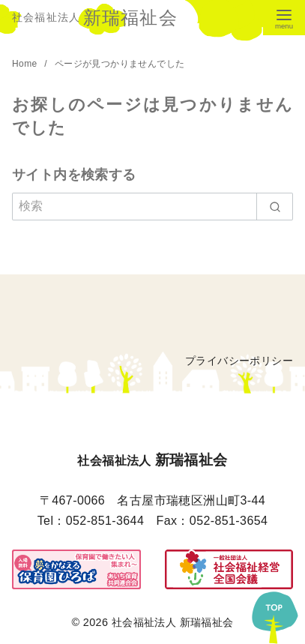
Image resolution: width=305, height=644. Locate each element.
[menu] (284, 18)
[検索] (152, 206)
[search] (275, 206)
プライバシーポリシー (239, 361)
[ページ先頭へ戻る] (275, 614)
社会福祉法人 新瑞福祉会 (173, 622)
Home (26, 64)
